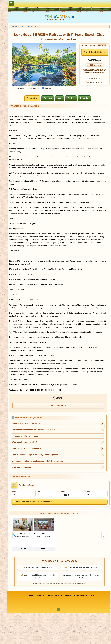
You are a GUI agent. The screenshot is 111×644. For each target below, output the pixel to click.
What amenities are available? (46, 474)
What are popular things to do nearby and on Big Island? (57, 487)
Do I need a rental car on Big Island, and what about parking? (59, 493)
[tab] (44, 98)
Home (36, 626)
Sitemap (78, 626)
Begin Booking (68, 437)
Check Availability (96, 55)
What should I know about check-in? (49, 480)
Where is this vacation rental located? (49, 456)
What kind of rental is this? (45, 499)
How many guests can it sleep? (47, 468)
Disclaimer (69, 626)
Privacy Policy (52, 626)
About (42, 626)
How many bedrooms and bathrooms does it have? (55, 462)
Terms (61, 626)
